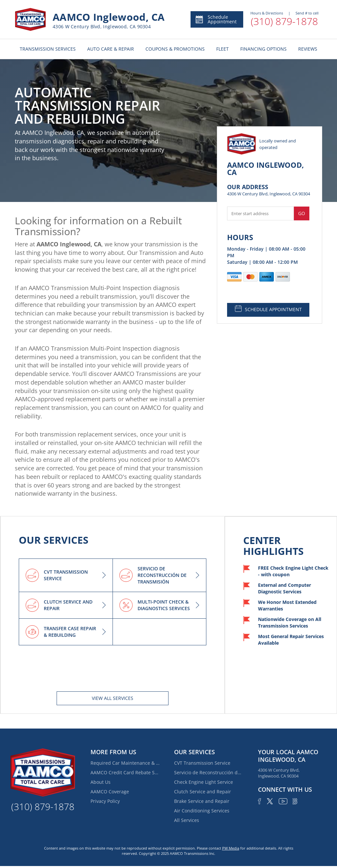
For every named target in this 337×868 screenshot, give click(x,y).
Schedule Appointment (216, 19)
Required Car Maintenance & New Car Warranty (125, 763)
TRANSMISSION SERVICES (48, 49)
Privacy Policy (105, 801)
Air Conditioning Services (202, 811)
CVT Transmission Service (202, 763)
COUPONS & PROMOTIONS (175, 49)
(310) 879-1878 (284, 21)
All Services (187, 820)
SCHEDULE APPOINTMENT (268, 309)
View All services (113, 698)
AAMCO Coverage (110, 792)
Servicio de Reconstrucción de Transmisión (209, 772)
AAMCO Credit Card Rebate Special (125, 772)
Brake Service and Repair (202, 801)
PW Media (231, 848)
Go (302, 213)
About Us (101, 782)
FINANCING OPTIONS (263, 49)
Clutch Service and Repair (203, 792)
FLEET (222, 49)
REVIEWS (308, 49)
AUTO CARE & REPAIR (111, 49)
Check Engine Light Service (204, 782)
